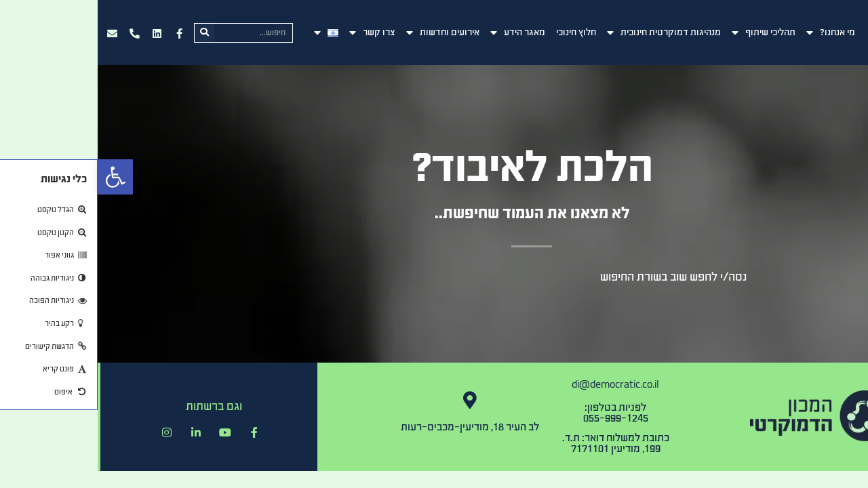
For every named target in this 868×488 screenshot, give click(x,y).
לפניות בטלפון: (518, 407)
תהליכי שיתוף (666, 32)
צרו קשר (275, 32)
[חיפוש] (107, 33)
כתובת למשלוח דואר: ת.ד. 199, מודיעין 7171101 (518, 443)
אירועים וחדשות (345, 32)
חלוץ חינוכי (478, 32)
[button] (18, 177)
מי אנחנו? (733, 32)
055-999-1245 (518, 418)
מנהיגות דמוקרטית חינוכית (566, 32)
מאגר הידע (420, 32)
